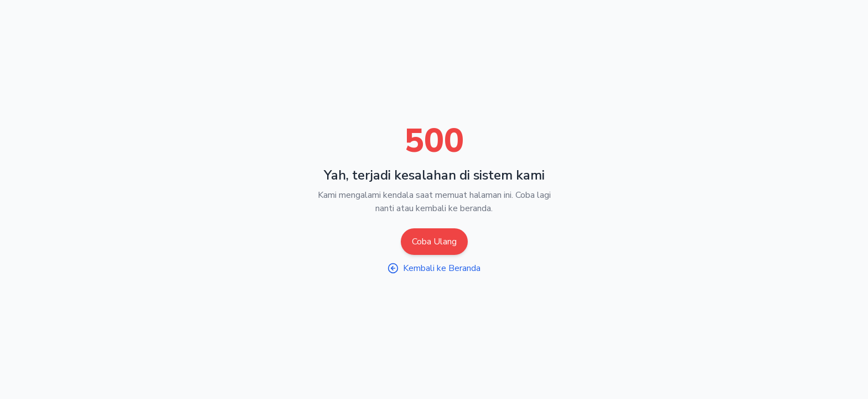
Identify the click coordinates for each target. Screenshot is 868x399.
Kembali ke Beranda (434, 268)
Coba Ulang (434, 242)
